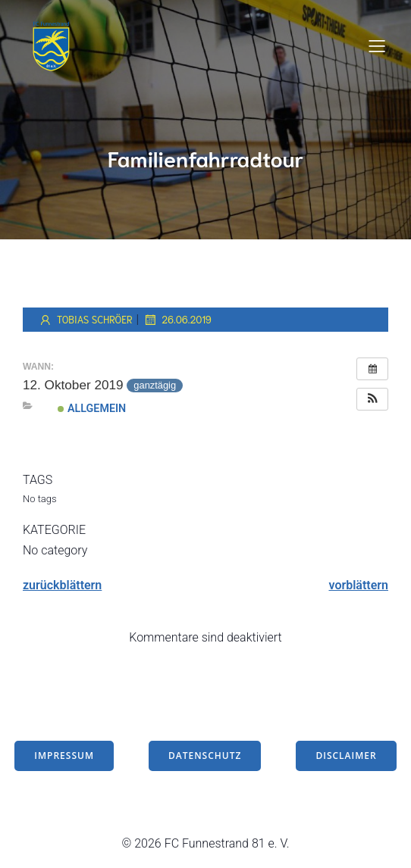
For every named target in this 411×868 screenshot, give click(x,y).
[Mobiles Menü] (377, 45)
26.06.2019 (177, 320)
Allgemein (92, 408)
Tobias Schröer (85, 320)
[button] (372, 399)
